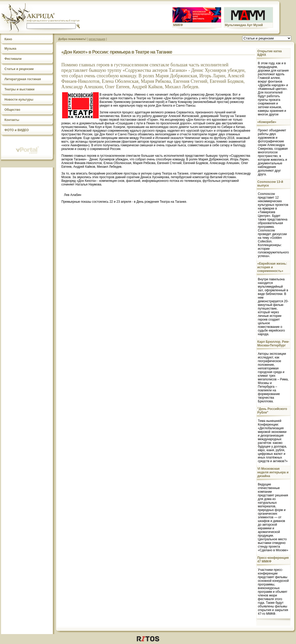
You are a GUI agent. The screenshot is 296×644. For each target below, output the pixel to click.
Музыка (10, 49)
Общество (12, 110)
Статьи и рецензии (19, 69)
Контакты (12, 120)
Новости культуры (19, 100)
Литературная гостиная (23, 79)
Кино (8, 39)
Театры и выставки (19, 89)
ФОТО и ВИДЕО (17, 130)
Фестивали (13, 59)
